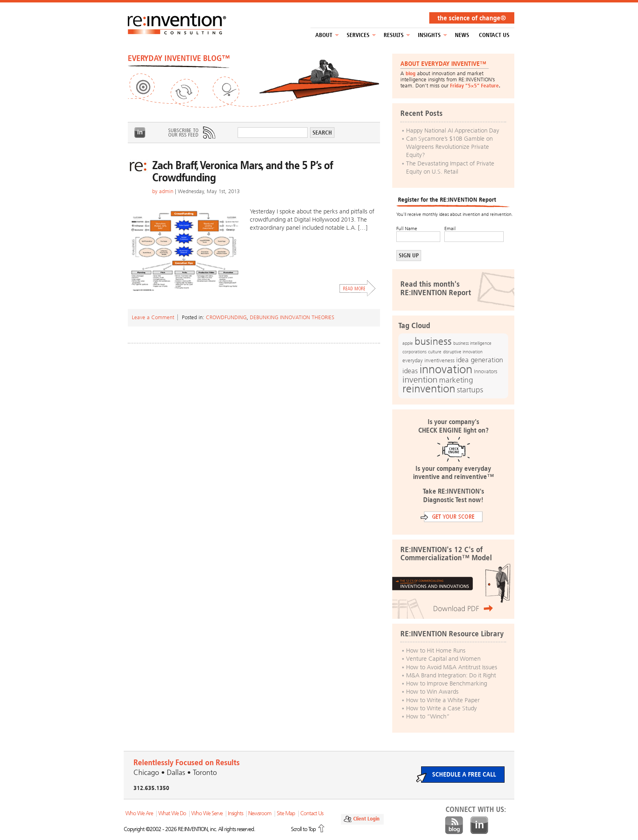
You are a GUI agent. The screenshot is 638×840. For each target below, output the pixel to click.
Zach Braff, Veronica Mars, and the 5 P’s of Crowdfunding (243, 171)
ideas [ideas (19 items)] (410, 371)
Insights (429, 35)
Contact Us (494, 35)
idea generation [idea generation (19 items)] (480, 360)
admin (166, 191)
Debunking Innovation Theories (292, 317)
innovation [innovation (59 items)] (446, 369)
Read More (358, 288)
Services (358, 35)
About (324, 35)
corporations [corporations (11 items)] (414, 352)
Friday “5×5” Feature (474, 86)
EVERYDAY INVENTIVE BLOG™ (179, 58)
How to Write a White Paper (443, 700)
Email (450, 228)
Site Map (286, 813)
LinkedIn (140, 133)
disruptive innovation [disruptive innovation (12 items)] (463, 352)
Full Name (407, 228)
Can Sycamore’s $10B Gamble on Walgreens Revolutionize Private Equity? (449, 147)
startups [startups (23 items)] (470, 390)
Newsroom (260, 813)
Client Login (366, 819)
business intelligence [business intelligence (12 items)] (472, 343)
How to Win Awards (432, 692)
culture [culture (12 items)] (435, 352)
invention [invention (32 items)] (420, 380)
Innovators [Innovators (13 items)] (486, 371)
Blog (454, 825)
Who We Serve (207, 813)
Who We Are (139, 813)
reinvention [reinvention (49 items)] (429, 389)
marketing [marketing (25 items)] (456, 380)
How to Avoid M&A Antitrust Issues (452, 667)
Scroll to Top (303, 829)
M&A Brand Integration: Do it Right (451, 675)
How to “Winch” (428, 716)
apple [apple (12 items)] (408, 343)
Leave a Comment (153, 317)
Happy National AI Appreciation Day (453, 131)
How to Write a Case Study (441, 708)
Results (394, 35)
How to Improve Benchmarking (447, 683)
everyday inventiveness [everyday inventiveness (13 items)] (428, 360)
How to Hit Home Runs (436, 651)
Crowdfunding (226, 317)
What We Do (172, 813)
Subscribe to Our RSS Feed (191, 133)
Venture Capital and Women (443, 659)
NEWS (462, 35)
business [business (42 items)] (433, 341)
